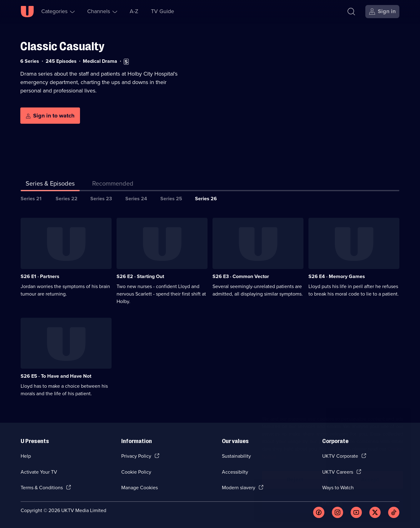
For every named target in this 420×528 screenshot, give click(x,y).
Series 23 (101, 199)
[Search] (351, 12)
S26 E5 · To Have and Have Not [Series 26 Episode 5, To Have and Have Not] (56, 376)
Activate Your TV (39, 472)
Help (26, 456)
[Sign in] (382, 12)
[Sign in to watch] (50, 116)
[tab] (113, 185)
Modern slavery (239, 488)
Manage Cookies (140, 488)
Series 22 (67, 199)
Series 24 (136, 199)
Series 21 (31, 199)
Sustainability (236, 456)
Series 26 (206, 199)
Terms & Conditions (42, 488)
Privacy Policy (136, 456)
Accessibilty (235, 472)
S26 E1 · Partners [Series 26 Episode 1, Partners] (40, 276)
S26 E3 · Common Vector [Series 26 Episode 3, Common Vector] (241, 276)
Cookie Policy (136, 472)
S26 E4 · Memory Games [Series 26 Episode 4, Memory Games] (337, 276)
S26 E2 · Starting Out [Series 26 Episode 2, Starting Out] (140, 276)
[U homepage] (27, 12)
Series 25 (171, 199)
